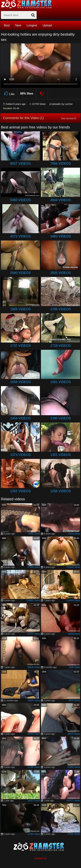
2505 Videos (61, 273)
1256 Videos (61, 491)
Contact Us (40, 858)
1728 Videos (61, 346)
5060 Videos (20, 200)
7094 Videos (61, 164)
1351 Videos (61, 455)
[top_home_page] (28, 4)
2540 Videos (20, 273)
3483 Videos (61, 236)
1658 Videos (20, 382)
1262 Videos (20, 491)
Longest (32, 25)
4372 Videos (20, 236)
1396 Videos (61, 418)
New (18, 25)
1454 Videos (20, 418)
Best (7, 25)
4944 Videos (61, 200)
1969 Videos (20, 309)
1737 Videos (20, 346)
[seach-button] (33, 15)
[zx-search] (19, 15)
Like (9, 94)
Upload (47, 25)
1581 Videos (61, 382)
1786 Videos (61, 309)
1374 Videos (20, 455)
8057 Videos (20, 164)
